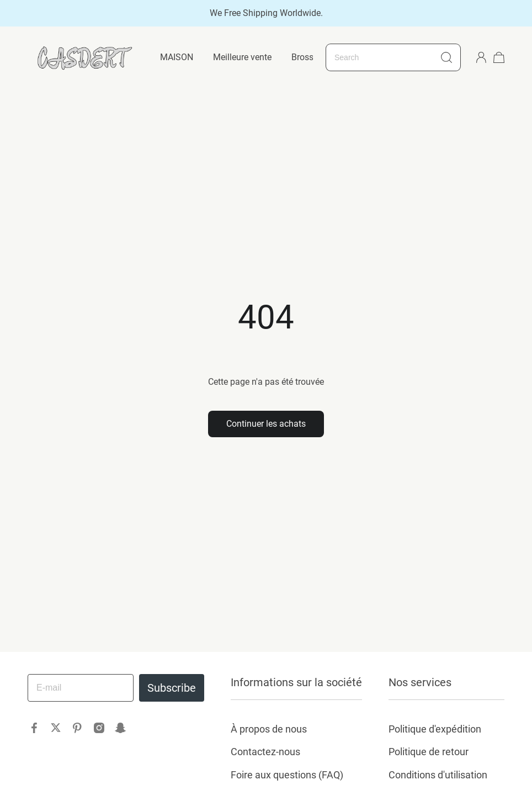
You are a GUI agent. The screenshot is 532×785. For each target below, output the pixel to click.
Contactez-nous (265, 752)
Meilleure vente (242, 57)
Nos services (420, 682)
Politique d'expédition (435, 729)
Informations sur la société (296, 682)
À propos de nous (269, 729)
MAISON (177, 57)
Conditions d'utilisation (438, 775)
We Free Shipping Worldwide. (266, 13)
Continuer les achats (266, 424)
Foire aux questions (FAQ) (287, 775)
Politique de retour (429, 752)
